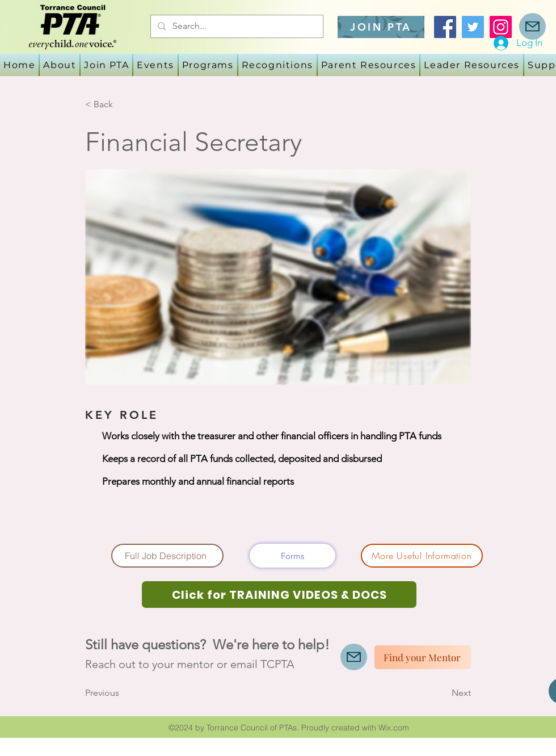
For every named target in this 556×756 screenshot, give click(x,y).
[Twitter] (473, 27)
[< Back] (123, 104)
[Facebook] (445, 27)
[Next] (443, 693)
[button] (155, 65)
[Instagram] (501, 27)
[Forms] (292, 556)
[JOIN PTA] (381, 27)
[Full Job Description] (167, 556)
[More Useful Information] (422, 556)
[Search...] (236, 26)
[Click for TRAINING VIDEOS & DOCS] (279, 595)
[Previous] (123, 693)
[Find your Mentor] (423, 657)
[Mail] (532, 26)
